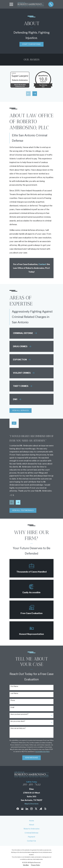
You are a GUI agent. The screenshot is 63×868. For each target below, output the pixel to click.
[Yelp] (45, 809)
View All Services (20, 410)
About (32, 825)
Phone (13, 700)
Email (12, 707)
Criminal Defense (31, 833)
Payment (31, 837)
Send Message (32, 758)
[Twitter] (36, 809)
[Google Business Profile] (22, 809)
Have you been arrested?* (19, 714)
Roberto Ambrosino (32, 829)
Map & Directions (31, 804)
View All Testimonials (23, 510)
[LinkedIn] (27, 809)
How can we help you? (18, 728)
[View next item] (35, 94)
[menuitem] (26, 865)
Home (32, 821)
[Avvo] (41, 809)
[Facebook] (18, 809)
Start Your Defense (31, 44)
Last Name (14, 693)
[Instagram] (31, 809)
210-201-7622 (32, 785)
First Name (14, 686)
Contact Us (31, 841)
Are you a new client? (18, 721)
